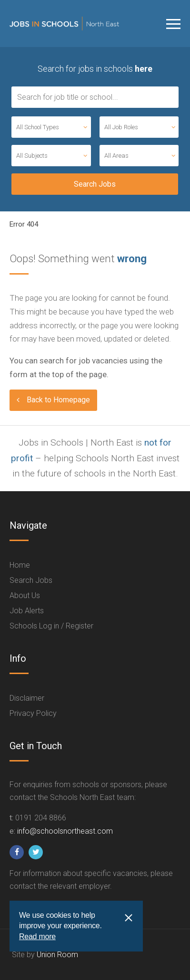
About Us (25, 595)
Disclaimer (27, 698)
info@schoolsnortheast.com (65, 831)
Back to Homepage (58, 400)
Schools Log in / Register (51, 626)
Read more (37, 937)
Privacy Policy (33, 713)
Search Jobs (31, 580)
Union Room (57, 955)
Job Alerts (27, 611)
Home (20, 565)
